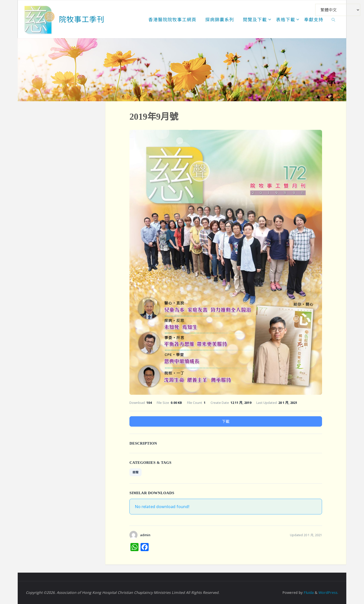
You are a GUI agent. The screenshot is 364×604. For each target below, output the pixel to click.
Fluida (308, 592)
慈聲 (135, 472)
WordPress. (328, 592)
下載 (226, 421)
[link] (334, 19)
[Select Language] (338, 10)
